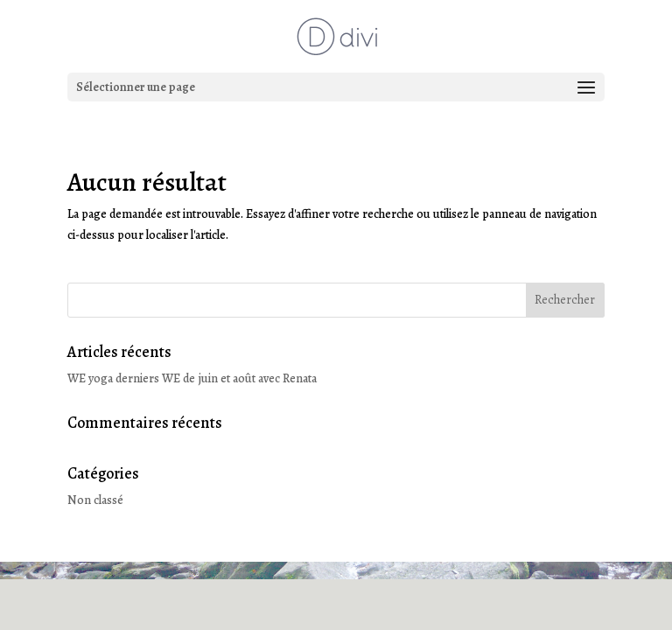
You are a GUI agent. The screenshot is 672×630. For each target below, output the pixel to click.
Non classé (95, 500)
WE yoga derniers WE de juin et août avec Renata (192, 378)
